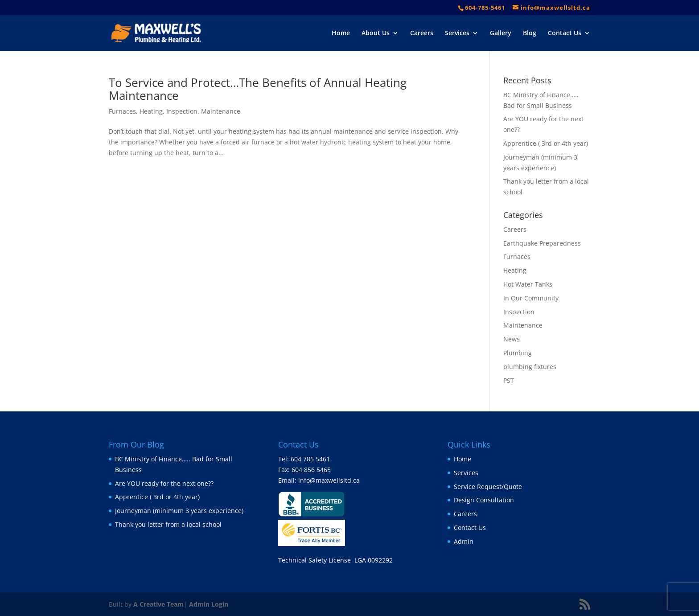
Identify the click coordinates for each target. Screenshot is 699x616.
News (512, 339)
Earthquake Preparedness (542, 243)
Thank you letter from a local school (168, 524)
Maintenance (221, 111)
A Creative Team (158, 604)
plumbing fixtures (530, 367)
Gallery (501, 33)
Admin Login (209, 604)
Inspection (182, 111)
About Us (376, 33)
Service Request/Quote (488, 487)
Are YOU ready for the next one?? (164, 483)
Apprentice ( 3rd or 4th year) (546, 143)
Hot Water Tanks (528, 284)
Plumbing (518, 353)
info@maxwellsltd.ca (329, 480)
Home (341, 33)
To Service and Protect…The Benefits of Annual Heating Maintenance (258, 89)
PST (509, 380)
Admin (464, 541)
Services (457, 33)
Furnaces (122, 111)
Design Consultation (484, 500)
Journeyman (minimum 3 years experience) (179, 511)
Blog (530, 33)
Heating (151, 111)
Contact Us (565, 33)
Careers (422, 33)
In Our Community (531, 298)
